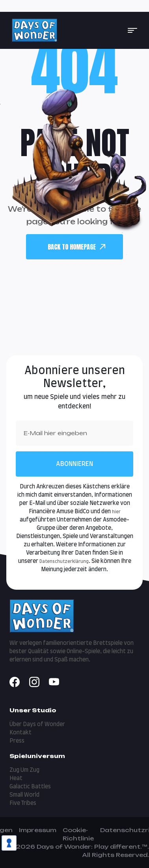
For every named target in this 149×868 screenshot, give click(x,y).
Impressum (38, 830)
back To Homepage (76, 247)
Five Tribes (23, 803)
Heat (16, 779)
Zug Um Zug (24, 770)
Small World (24, 795)
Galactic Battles (30, 787)
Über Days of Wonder (37, 725)
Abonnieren (74, 464)
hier (116, 512)
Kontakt (20, 733)
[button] (132, 30)
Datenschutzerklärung (64, 562)
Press (17, 741)
